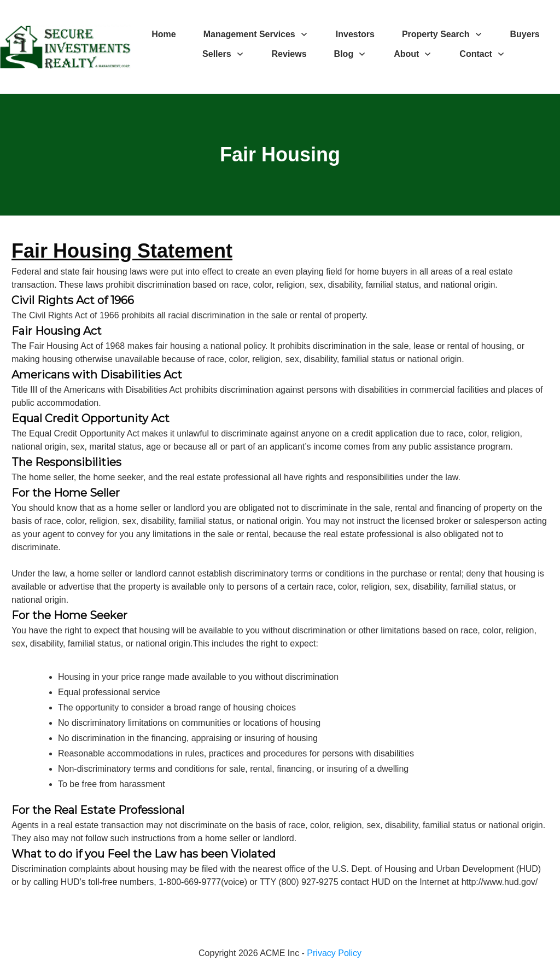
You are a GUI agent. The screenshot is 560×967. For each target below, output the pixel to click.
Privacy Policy (334, 953)
